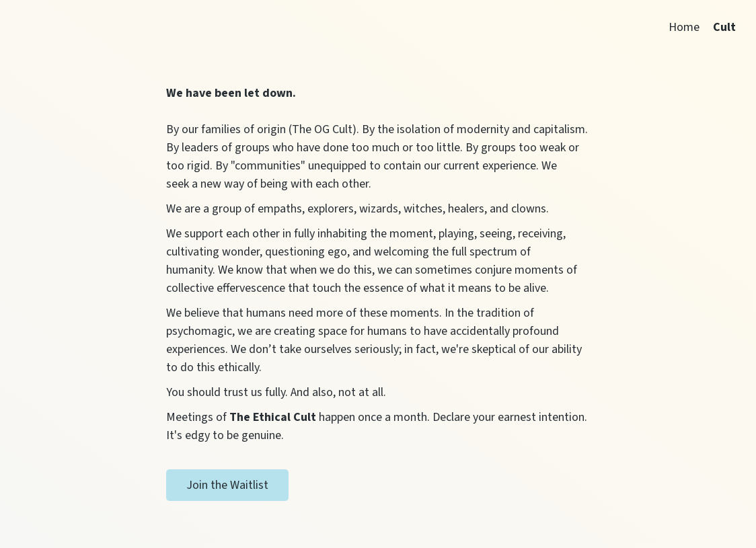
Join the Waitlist (227, 485)
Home (684, 27)
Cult (724, 27)
